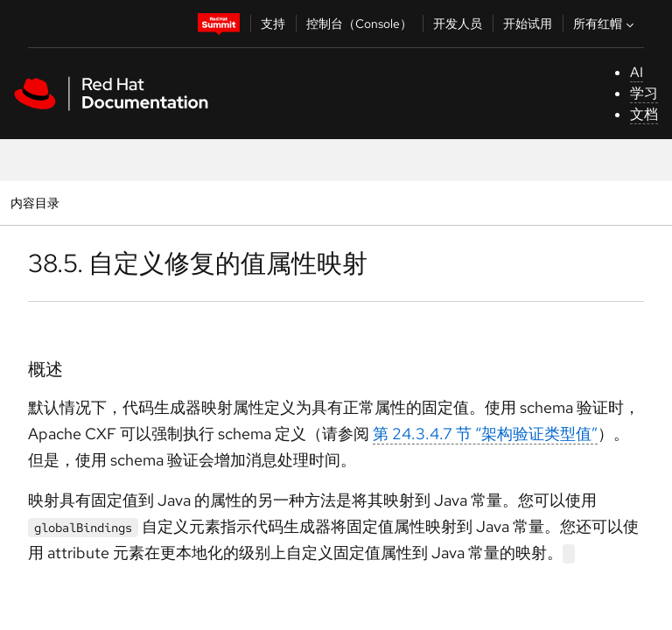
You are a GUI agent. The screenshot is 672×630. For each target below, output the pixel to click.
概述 (45, 369)
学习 (644, 93)
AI (637, 72)
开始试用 (528, 24)
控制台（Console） (359, 24)
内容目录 (35, 203)
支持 (273, 24)
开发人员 (458, 24)
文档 (644, 114)
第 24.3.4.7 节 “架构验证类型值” (485, 434)
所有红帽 (605, 24)
